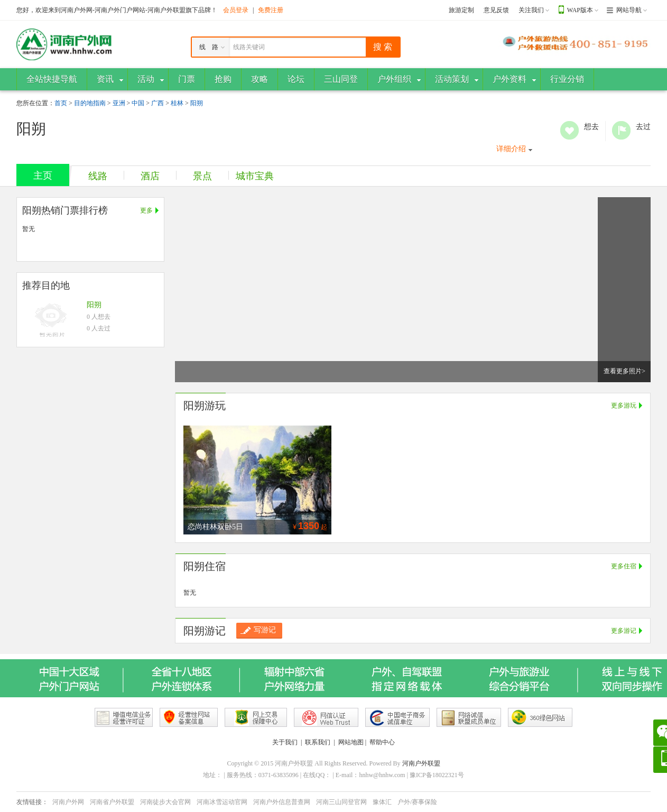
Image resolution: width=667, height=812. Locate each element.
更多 (146, 210)
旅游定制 (461, 10)
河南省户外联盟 (112, 802)
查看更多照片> (624, 371)
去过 (621, 130)
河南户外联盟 (421, 763)
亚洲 (119, 103)
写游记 (258, 630)
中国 (138, 103)
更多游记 (624, 631)
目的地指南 (90, 103)
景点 (202, 176)
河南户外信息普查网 (282, 802)
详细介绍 (511, 149)
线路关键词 (249, 47)
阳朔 (197, 103)
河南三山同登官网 (341, 802)
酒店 (150, 176)
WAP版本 (580, 10)
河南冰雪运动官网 (222, 802)
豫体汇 (382, 802)
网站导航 (629, 10)
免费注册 (271, 10)
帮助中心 (382, 742)
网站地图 (351, 742)
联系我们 (318, 742)
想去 (569, 130)
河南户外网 (68, 802)
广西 (158, 103)
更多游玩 (624, 405)
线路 (98, 176)
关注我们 (531, 10)
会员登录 (236, 10)
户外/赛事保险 (417, 802)
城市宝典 (255, 176)
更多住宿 (624, 566)
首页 (61, 103)
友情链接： (32, 802)
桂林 (177, 103)
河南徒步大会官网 (165, 802)
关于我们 (285, 742)
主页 (43, 176)
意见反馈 (496, 10)
